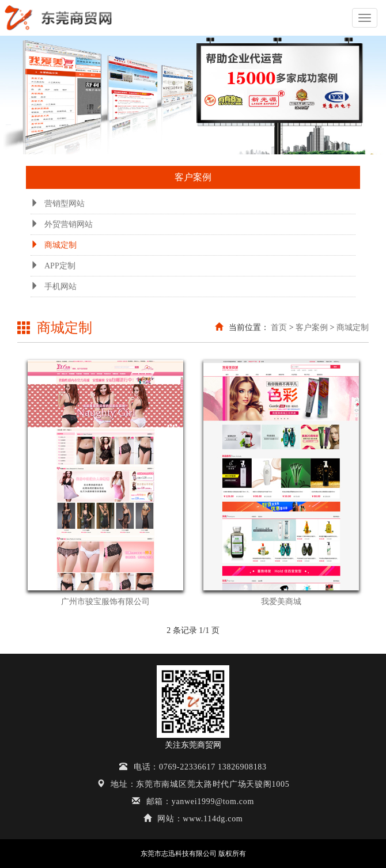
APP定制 (53, 266)
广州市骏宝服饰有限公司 (105, 602)
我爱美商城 (281, 602)
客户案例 (312, 327)
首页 (279, 327)
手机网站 (54, 287)
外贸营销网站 (62, 224)
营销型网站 (58, 204)
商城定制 (54, 245)
